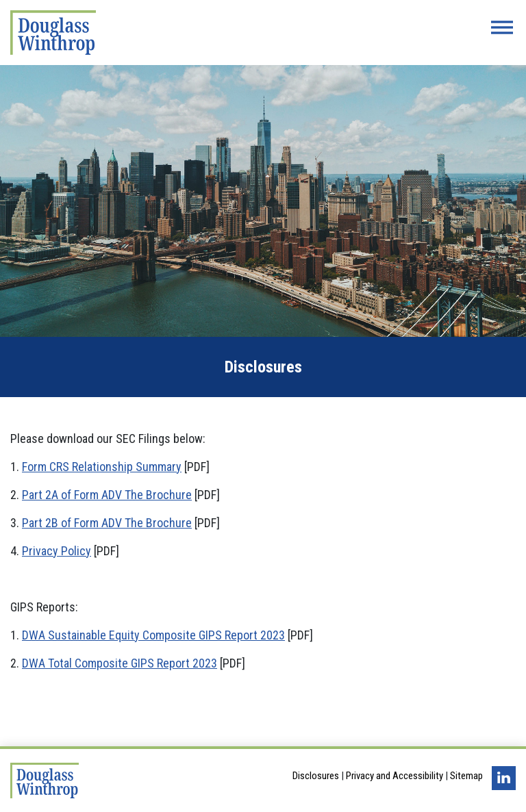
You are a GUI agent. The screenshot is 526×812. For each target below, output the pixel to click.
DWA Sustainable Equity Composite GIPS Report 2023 (153, 635)
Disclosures (316, 776)
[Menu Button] (502, 27)
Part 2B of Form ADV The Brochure (107, 523)
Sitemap (466, 776)
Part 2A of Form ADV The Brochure (107, 495)
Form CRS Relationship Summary (102, 467)
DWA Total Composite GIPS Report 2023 (120, 663)
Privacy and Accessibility (394, 776)
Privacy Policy (57, 551)
